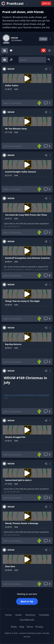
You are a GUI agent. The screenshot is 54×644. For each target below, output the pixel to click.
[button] (43, 50)
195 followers (16, 40)
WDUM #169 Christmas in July (25, 380)
